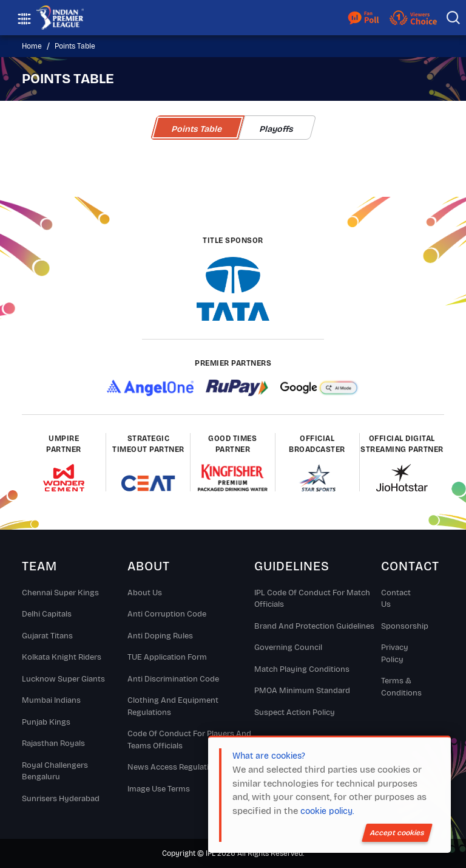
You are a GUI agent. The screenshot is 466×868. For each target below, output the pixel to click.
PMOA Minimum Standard (302, 691)
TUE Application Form (167, 657)
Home (32, 46)
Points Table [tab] (197, 129)
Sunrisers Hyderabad (61, 799)
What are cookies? (269, 756)
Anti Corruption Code (167, 614)
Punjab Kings (46, 722)
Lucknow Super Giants (63, 679)
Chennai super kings (60, 593)
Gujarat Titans (47, 636)
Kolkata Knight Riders (62, 657)
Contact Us (396, 599)
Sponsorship (401, 626)
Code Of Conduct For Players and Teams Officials (189, 740)
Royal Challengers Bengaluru (55, 771)
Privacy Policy (395, 654)
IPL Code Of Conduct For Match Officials (312, 599)
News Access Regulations (175, 767)
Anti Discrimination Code (173, 679)
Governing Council (288, 648)
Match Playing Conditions (302, 669)
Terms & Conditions (401, 687)
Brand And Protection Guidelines (314, 626)
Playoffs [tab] (277, 129)
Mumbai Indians (51, 700)
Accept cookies (397, 833)
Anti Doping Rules (160, 636)
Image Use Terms (159, 789)
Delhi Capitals (47, 614)
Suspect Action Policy (295, 713)
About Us (145, 593)
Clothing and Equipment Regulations (173, 706)
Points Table (75, 46)
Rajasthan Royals (53, 743)
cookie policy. (327, 811)
